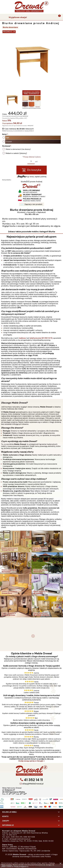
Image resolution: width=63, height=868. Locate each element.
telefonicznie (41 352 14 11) (41, 338)
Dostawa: (18, 146)
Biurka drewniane (10, 27)
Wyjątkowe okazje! (18, 17)
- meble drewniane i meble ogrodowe (31, 619)
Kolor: (16, 134)
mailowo (22, 338)
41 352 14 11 (33, 791)
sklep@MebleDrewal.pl (33, 795)
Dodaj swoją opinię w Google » (31, 761)
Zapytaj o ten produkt (43, 204)
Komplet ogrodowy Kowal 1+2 (32, 624)
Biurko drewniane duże (31, 640)
